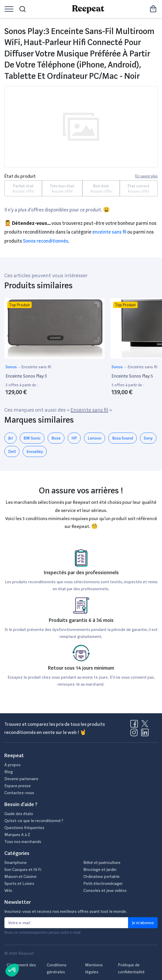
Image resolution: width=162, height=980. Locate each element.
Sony (148, 438)
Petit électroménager (103, 883)
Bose (56, 438)
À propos (12, 765)
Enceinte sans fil (109, 232)
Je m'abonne (143, 923)
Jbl (10, 438)
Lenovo (94, 438)
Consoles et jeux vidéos (105, 890)
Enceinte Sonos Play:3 (26, 376)
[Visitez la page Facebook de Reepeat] (135, 725)
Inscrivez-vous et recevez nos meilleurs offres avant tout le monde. (66, 911)
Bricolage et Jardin (100, 869)
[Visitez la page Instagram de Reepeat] (135, 734)
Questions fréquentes (24, 828)
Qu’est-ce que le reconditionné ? (34, 821)
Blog (9, 772)
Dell (12, 451)
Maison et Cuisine (20, 876)
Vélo (8, 890)
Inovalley (35, 451)
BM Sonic (32, 438)
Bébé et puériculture (102, 862)
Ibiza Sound (123, 438)
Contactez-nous (19, 793)
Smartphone (16, 862)
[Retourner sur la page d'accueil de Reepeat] (88, 9)
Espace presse (18, 786)
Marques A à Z (17, 835)
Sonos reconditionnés (46, 241)
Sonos (12, 367)
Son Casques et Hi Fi (23, 869)
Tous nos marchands (23, 842)
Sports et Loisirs (19, 883)
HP (74, 438)
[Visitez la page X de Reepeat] (146, 725)
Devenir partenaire (21, 779)
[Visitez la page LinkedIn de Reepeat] (145, 734)
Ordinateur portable (101, 876)
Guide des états (19, 814)
